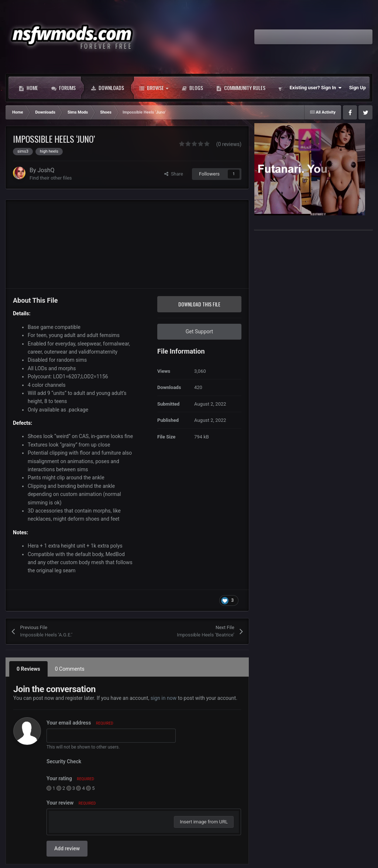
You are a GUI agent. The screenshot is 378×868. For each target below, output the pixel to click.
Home (28, 88)
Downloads (107, 88)
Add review (67, 848)
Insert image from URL (204, 822)
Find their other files (51, 178)
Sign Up (358, 88)
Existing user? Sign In (316, 88)
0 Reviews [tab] (28, 669)
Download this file (199, 304)
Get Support (199, 331)
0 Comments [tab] (70, 669)
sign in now (164, 698)
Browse (154, 88)
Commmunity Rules (241, 88)
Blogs (192, 88)
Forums (63, 88)
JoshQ (46, 170)
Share (174, 174)
